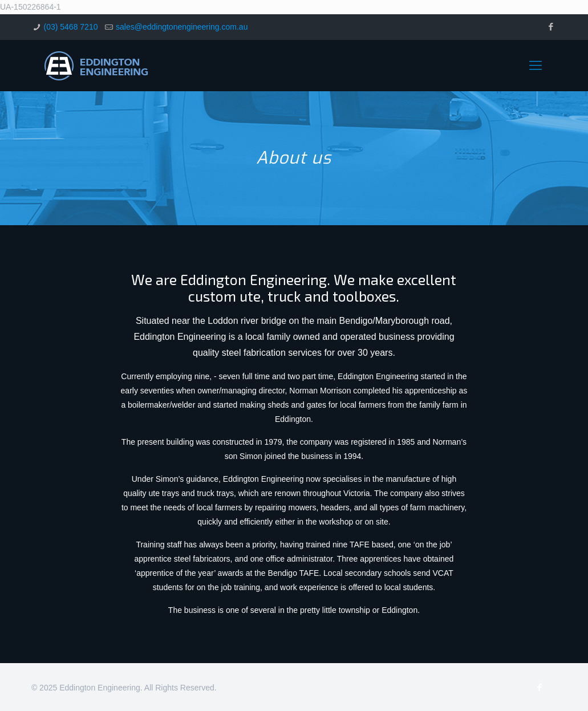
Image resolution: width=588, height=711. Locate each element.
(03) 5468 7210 (70, 27)
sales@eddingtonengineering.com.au (182, 27)
